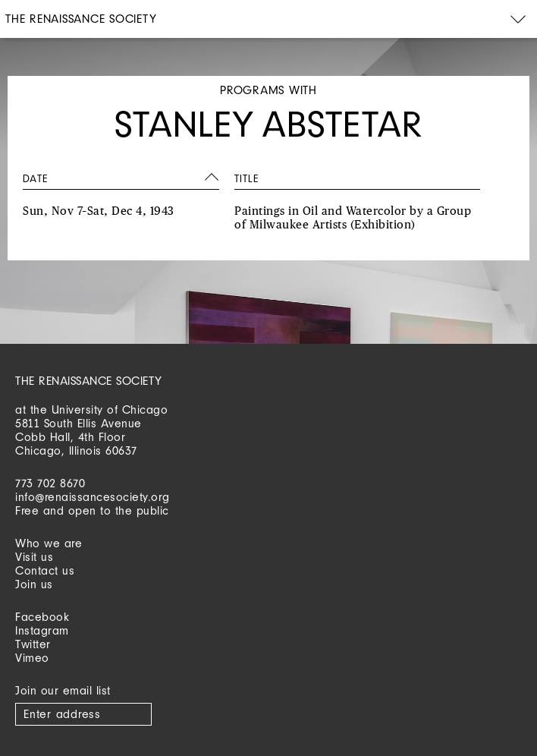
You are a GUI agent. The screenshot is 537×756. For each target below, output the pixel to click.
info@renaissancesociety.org (93, 497)
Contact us (45, 570)
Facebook (42, 617)
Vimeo (32, 658)
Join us (34, 584)
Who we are (49, 543)
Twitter (33, 644)
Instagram (42, 630)
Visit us (34, 557)
